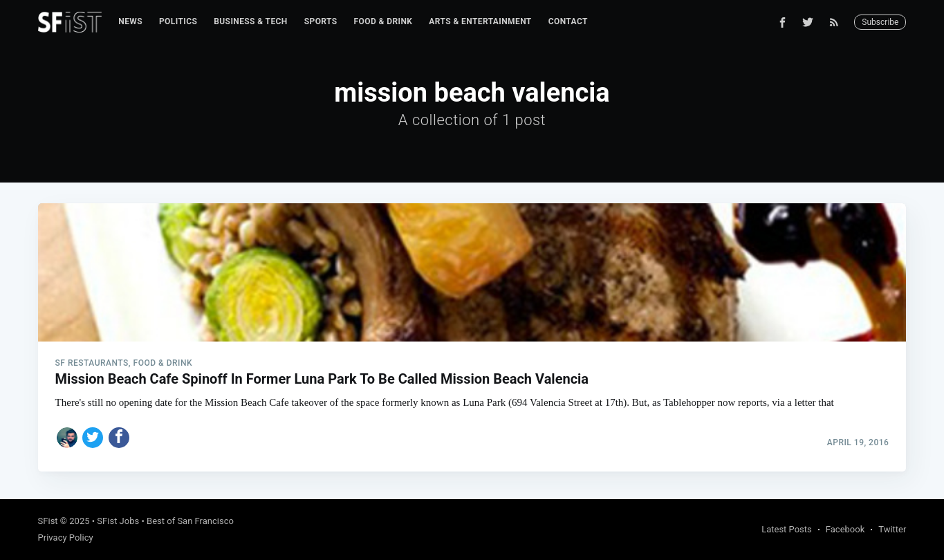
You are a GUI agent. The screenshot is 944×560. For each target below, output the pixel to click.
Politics (178, 21)
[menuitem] (130, 22)
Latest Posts (787, 529)
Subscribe (880, 22)
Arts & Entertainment (480, 21)
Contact (568, 21)
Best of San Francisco (190, 521)
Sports (321, 21)
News (130, 21)
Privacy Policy (66, 538)
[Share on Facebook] (119, 438)
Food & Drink (383, 21)
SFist (48, 521)
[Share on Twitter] (93, 438)
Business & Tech (251, 21)
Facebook (845, 529)
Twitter (892, 529)
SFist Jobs (118, 521)
